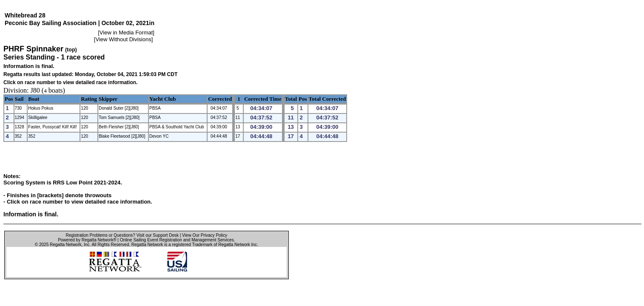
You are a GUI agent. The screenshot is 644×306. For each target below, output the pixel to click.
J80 (35, 90)
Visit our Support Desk (158, 235)
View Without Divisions (123, 39)
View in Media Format (126, 33)
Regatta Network (66, 245)
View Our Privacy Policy (205, 235)
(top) (71, 50)
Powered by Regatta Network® (87, 240)
